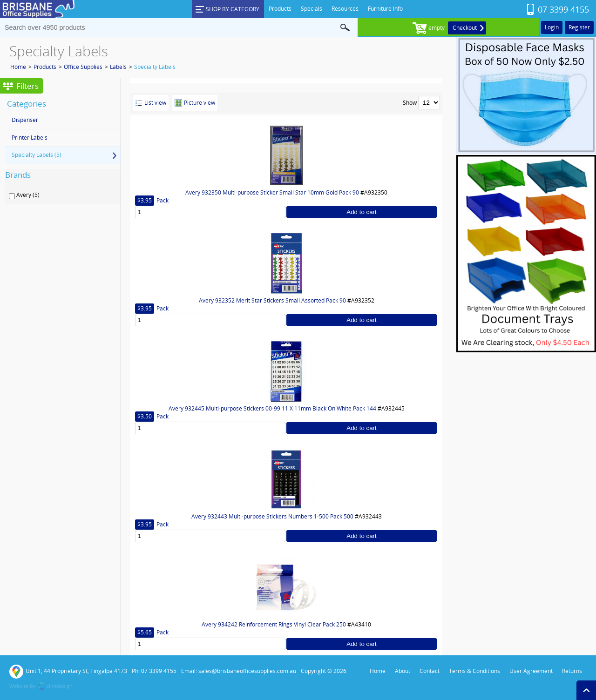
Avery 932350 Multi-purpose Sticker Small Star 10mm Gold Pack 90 (272, 192)
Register (579, 27)
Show (410, 103)
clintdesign (60, 686)
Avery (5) (28, 195)
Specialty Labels (155, 67)
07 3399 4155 (563, 9)
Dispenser (25, 120)
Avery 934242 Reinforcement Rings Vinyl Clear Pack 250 (274, 624)
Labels (118, 67)
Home (18, 67)
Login (552, 27)
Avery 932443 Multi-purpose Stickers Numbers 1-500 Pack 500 (272, 516)
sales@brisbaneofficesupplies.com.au (247, 671)
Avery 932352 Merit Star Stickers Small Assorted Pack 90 (272, 300)
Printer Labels (30, 138)
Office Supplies (83, 67)
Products (45, 67)
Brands (18, 175)
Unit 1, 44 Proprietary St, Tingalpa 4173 (68, 672)
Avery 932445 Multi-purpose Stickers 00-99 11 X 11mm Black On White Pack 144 (272, 408)
